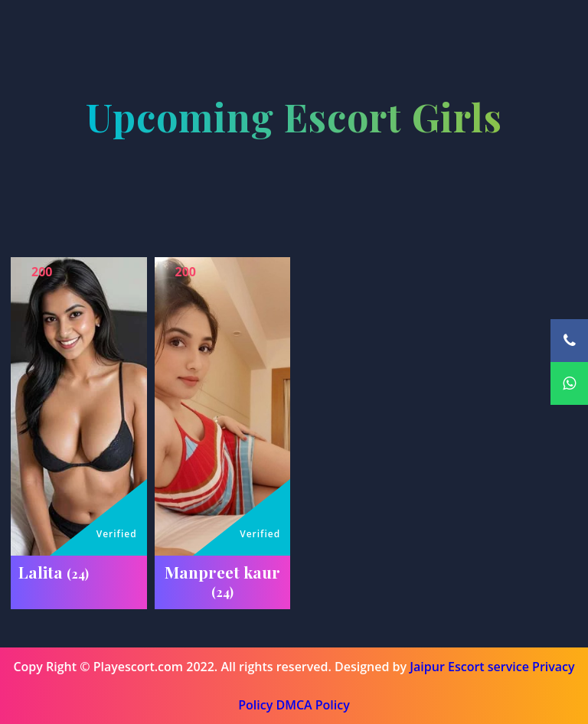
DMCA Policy (312, 705)
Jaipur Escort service (469, 667)
